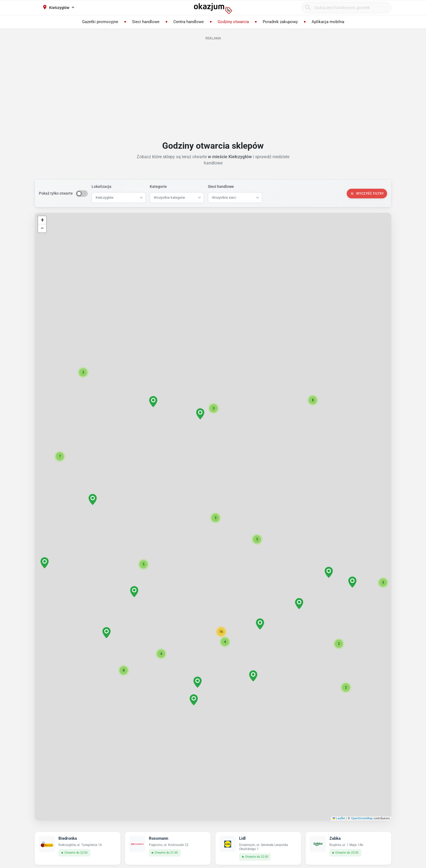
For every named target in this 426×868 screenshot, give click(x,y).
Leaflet (339, 818)
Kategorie (158, 186)
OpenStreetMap (362, 818)
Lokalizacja (101, 186)
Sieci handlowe (221, 186)
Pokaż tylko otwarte (56, 193)
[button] (215, 518)
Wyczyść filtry (367, 194)
